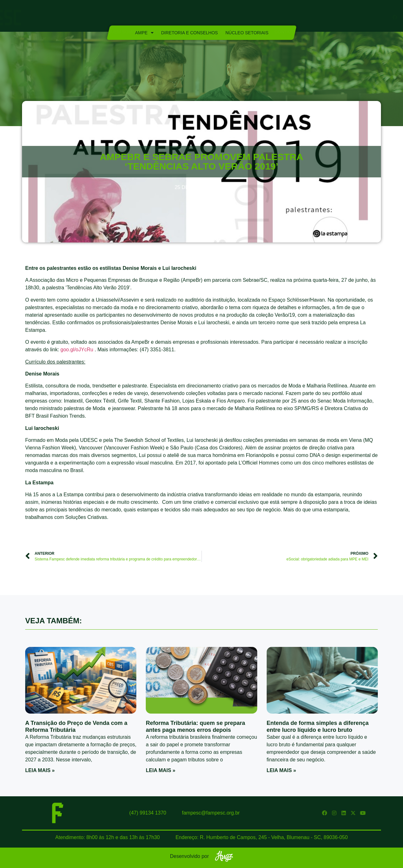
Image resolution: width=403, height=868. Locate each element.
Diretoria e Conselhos (189, 33)
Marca (239, 18)
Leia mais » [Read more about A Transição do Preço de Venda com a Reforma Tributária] (40, 770)
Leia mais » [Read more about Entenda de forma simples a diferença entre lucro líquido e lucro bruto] (281, 770)
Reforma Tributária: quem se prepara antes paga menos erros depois (195, 726)
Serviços (212, 18)
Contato (285, 18)
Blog (261, 18)
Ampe (144, 33)
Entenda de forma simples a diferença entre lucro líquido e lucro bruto (318, 726)
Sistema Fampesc (170, 18)
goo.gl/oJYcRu (77, 350)
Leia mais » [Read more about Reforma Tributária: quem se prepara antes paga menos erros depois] (161, 770)
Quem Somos (123, 18)
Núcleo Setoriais (247, 33)
